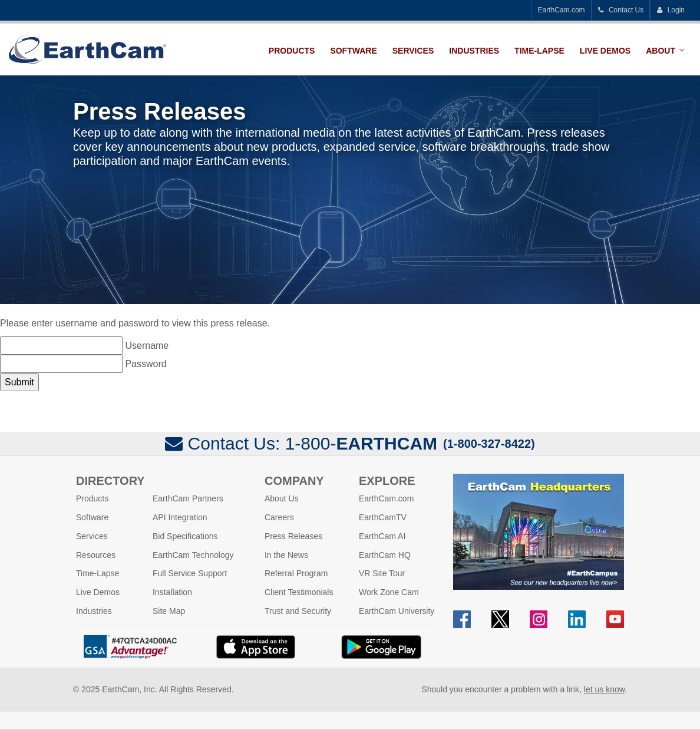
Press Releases (293, 536)
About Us (282, 498)
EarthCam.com (562, 10)
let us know (604, 689)
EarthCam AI (382, 536)
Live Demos (605, 51)
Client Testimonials (299, 592)
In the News (286, 555)
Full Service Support (190, 573)
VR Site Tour (382, 573)
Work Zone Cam (389, 592)
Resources (96, 555)
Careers (279, 517)
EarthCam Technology (193, 555)
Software (353, 51)
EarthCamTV (383, 517)
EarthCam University (397, 611)
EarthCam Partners (188, 498)
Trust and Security (298, 611)
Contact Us (621, 10)
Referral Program (296, 573)
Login (671, 10)
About (661, 51)
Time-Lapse (539, 51)
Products (292, 51)
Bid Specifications (185, 536)
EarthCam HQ (385, 555)
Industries (474, 51)
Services (413, 51)
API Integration (180, 517)
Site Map (169, 611)
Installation (172, 592)
